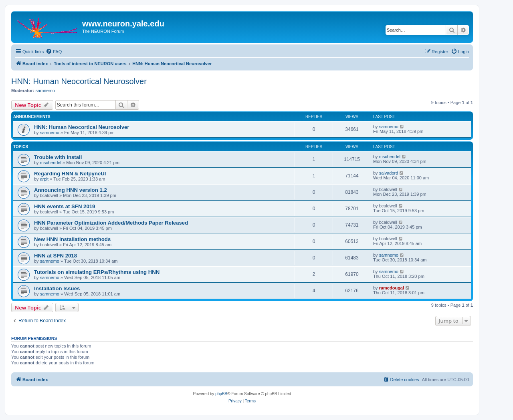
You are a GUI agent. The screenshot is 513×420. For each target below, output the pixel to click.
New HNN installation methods (72, 239)
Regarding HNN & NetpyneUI (70, 174)
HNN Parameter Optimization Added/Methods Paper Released (111, 223)
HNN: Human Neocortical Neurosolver (79, 81)
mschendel (51, 163)
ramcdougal (392, 288)
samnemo (45, 90)
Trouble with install (58, 157)
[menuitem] (54, 52)
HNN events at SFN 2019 (65, 206)
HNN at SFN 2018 (56, 256)
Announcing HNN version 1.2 (71, 190)
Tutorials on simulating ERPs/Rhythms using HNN (97, 272)
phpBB (221, 394)
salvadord (389, 173)
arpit (44, 179)
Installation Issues (57, 288)
